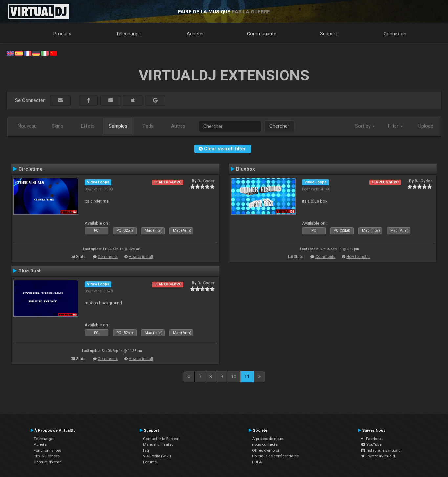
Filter (395, 126)
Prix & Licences (47, 456)
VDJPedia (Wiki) (157, 456)
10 (234, 377)
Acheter (195, 34)
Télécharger (129, 34)
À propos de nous (267, 439)
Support (329, 34)
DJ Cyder (206, 181)
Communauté (262, 34)
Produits (62, 34)
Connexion (395, 34)
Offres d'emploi (266, 450)
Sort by (365, 126)
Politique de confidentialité (275, 456)
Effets (88, 126)
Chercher (279, 126)
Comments (108, 257)
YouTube (371, 444)
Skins (58, 126)
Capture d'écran (48, 462)
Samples (118, 126)
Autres (178, 126)
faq (146, 450)
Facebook (372, 439)
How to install (141, 257)
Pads (148, 126)
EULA (257, 462)
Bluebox (245, 169)
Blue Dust (30, 271)
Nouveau (27, 126)
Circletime (31, 169)
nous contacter (265, 444)
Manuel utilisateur (159, 444)
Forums (150, 462)
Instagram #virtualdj (382, 450)
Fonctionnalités (47, 450)
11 (247, 377)
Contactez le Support (161, 439)
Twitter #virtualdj (379, 456)
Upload (426, 126)
